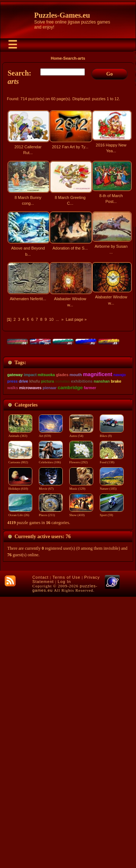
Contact (40, 848)
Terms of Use (67, 848)
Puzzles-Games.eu (62, 15)
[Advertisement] (68, 390)
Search (70, 58)
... (57, 319)
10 (51, 319)
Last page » (76, 319)
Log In (64, 853)
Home (56, 58)
